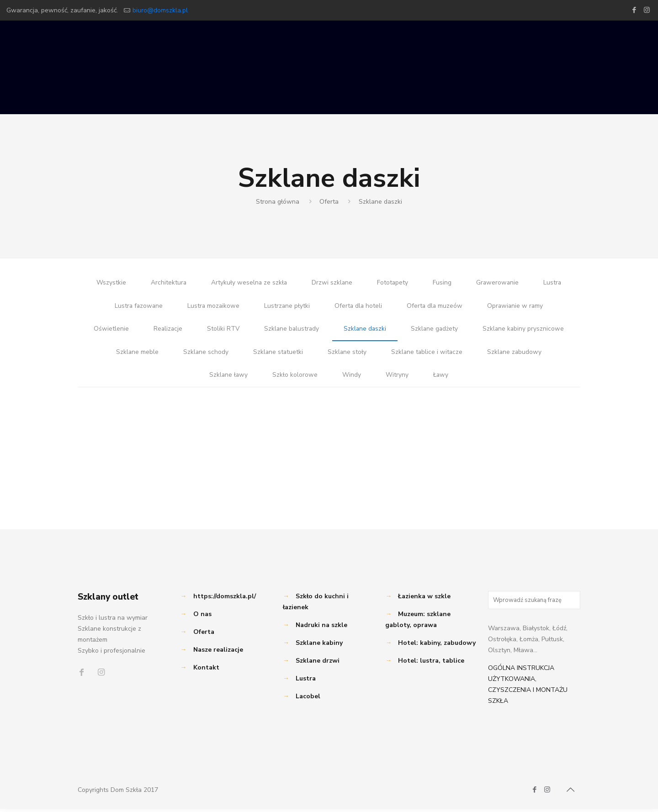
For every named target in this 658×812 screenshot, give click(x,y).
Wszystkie (109, 283)
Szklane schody (204, 354)
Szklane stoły (347, 354)
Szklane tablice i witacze (427, 354)
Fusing (443, 283)
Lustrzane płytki (287, 307)
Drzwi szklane (332, 283)
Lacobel (308, 699)
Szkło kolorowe (295, 378)
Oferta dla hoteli (359, 307)
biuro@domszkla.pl (160, 10)
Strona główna (278, 202)
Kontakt (206, 671)
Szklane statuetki (277, 354)
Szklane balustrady (291, 330)
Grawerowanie (498, 283)
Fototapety (393, 283)
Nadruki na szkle (321, 628)
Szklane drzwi (318, 664)
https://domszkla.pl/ (225, 599)
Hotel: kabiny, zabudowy (437, 646)
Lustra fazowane (137, 307)
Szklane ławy (228, 378)
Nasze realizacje (218, 653)
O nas (202, 617)
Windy (352, 378)
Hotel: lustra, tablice (431, 664)
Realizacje (166, 330)
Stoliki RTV (222, 330)
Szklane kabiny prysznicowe (525, 330)
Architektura (167, 283)
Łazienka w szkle (424, 599)
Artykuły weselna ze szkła (248, 283)
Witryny (397, 378)
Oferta (329, 202)
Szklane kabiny (319, 646)
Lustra (554, 283)
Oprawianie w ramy (517, 307)
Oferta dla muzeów (436, 307)
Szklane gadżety (436, 330)
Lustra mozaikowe (212, 307)
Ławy (441, 378)
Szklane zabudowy (516, 354)
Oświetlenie (109, 330)
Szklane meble (135, 354)
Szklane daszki (380, 202)
